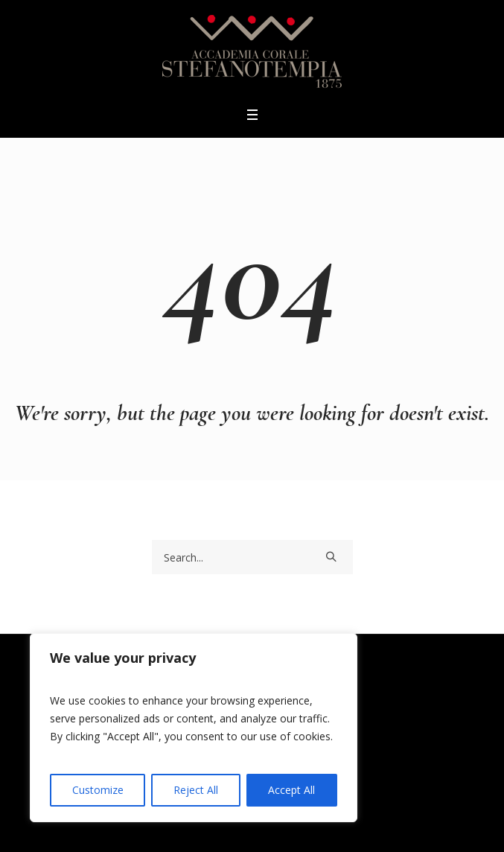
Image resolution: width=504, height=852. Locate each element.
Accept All (291, 790)
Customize (98, 790)
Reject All (196, 790)
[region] (194, 728)
